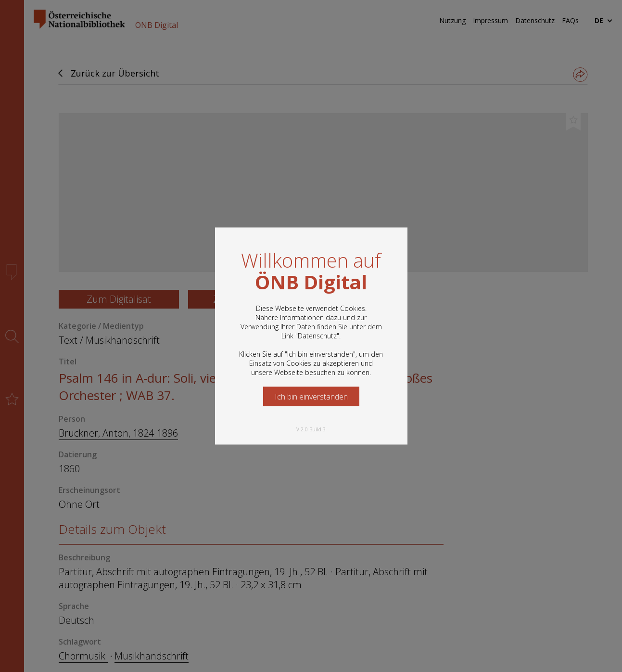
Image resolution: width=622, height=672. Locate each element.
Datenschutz (317, 336)
